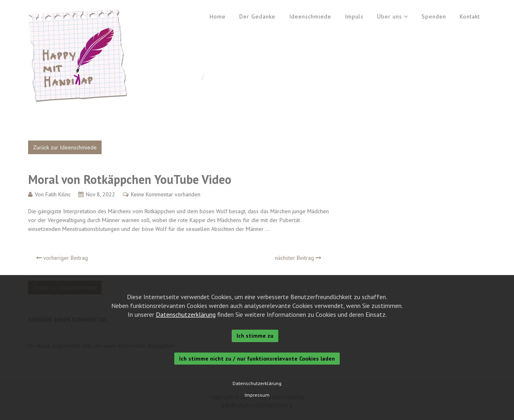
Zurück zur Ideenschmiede (65, 147)
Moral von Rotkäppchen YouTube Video (130, 179)
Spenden (434, 16)
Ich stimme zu (255, 336)
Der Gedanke (257, 16)
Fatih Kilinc (58, 194)
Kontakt (470, 16)
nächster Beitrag (298, 258)
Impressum (257, 395)
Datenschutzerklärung (186, 314)
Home (218, 16)
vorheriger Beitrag (62, 258)
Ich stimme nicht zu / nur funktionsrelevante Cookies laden (257, 359)
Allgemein (219, 77)
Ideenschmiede (310, 16)
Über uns (390, 16)
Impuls (354, 16)
